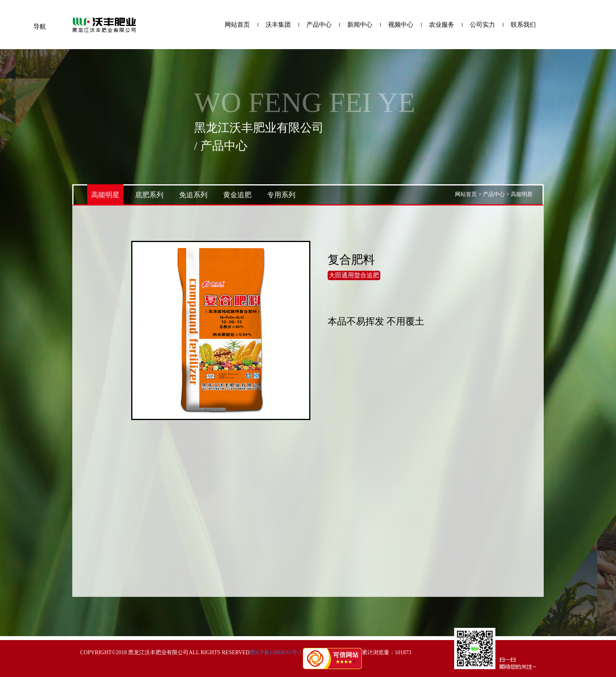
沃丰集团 (278, 25)
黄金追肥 (237, 195)
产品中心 (319, 25)
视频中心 (401, 25)
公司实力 (482, 25)
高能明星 (105, 195)
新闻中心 (360, 25)
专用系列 (281, 195)
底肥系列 (149, 195)
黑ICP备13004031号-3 (276, 652)
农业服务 (442, 25)
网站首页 (237, 25)
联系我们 (523, 25)
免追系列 (193, 195)
